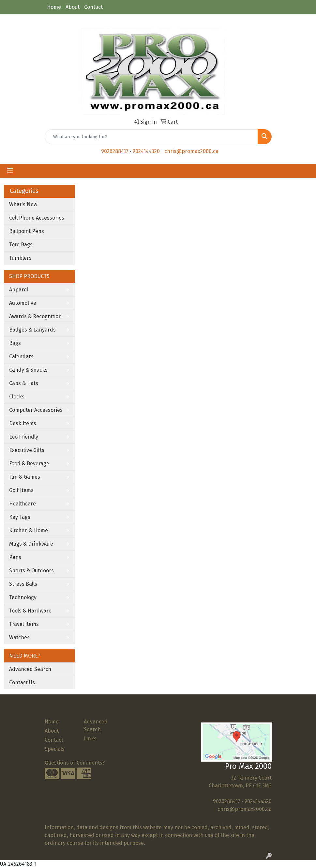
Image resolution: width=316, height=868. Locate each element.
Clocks (17, 397)
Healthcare (23, 504)
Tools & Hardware (30, 611)
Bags (15, 343)
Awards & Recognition (35, 316)
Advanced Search (30, 669)
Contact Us (22, 682)
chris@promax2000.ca (191, 151)
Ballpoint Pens (27, 231)
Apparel (19, 290)
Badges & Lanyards (32, 330)
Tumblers (20, 258)
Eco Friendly (24, 437)
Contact (93, 7)
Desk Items (23, 423)
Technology (23, 597)
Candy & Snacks (28, 370)
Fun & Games (25, 477)
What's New (23, 204)
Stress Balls (23, 584)
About (73, 7)
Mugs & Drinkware (31, 544)
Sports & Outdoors (31, 571)
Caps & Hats (24, 383)
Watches (19, 637)
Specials (55, 749)
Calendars (21, 356)
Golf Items (21, 490)
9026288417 (115, 151)
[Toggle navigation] (10, 171)
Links (90, 739)
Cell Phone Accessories (37, 218)
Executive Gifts (27, 450)
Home (54, 7)
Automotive (23, 303)
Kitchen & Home (29, 530)
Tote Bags (21, 245)
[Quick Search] (151, 137)
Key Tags (20, 517)
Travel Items (24, 624)
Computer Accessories (36, 410)
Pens (15, 557)
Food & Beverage (29, 464)
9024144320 (146, 151)
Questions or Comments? (75, 763)
